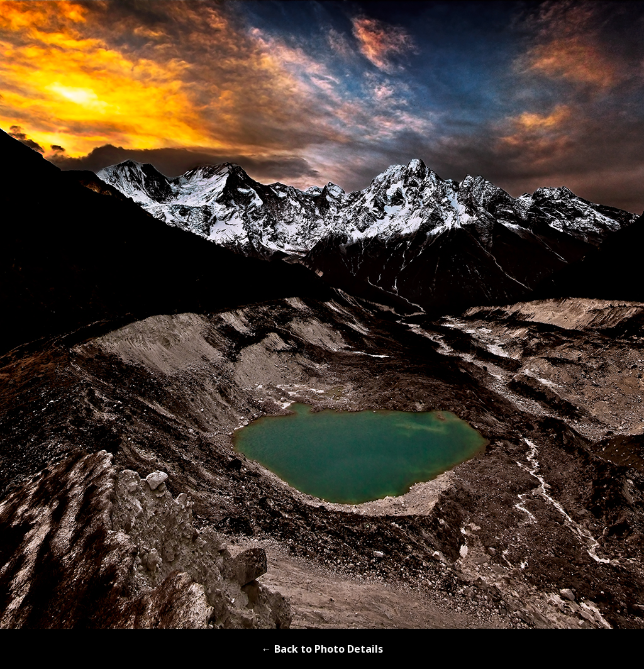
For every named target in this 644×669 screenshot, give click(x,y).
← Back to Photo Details (322, 649)
